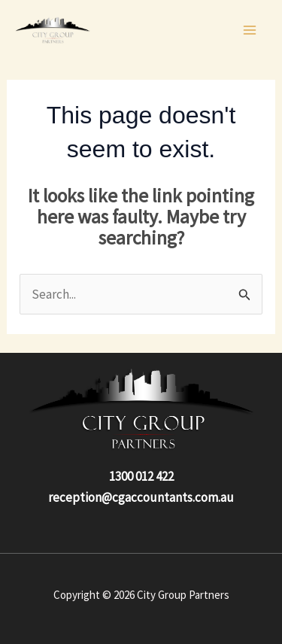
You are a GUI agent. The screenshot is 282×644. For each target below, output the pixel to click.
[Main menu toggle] (250, 30)
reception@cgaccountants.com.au (141, 497)
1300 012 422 (141, 476)
